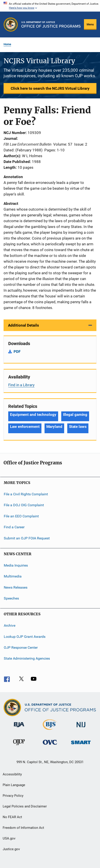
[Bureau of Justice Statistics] (50, 731)
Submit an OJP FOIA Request (27, 538)
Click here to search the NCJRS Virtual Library (50, 88)
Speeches (11, 598)
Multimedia (13, 576)
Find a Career (14, 527)
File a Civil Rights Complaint (26, 494)
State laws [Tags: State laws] (78, 427)
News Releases (16, 587)
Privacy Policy (13, 796)
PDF (17, 352)
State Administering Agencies (27, 658)
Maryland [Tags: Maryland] (54, 427)
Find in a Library (21, 385)
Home (7, 44)
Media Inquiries (16, 565)
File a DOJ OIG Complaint (24, 505)
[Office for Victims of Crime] (50, 745)
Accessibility (12, 774)
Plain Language (14, 785)
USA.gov (9, 838)
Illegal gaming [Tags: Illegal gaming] (75, 415)
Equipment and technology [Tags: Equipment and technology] (33, 415)
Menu (90, 24)
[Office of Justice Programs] (11, 24)
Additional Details (23, 325)
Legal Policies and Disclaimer (25, 806)
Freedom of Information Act (23, 828)
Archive (10, 625)
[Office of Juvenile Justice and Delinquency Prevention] (19, 746)
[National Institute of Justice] (81, 728)
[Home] (51, 24)
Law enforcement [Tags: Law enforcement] (25, 427)
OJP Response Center (21, 647)
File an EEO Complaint (21, 516)
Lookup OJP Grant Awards (25, 636)
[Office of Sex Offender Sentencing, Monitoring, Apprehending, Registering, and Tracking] (81, 745)
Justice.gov (11, 849)
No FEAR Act (12, 817)
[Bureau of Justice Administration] (19, 728)
